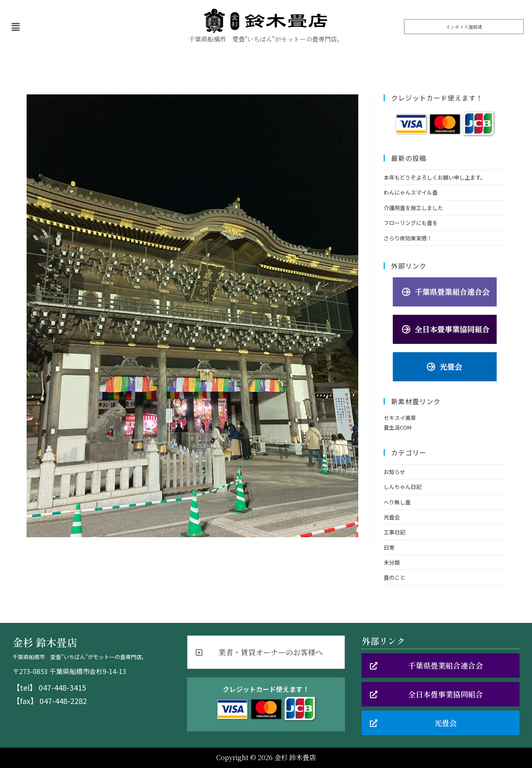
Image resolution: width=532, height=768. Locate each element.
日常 (389, 547)
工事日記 (394, 532)
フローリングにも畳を (411, 223)
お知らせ (394, 472)
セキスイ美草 (400, 418)
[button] (464, 27)
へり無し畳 (397, 502)
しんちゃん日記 (403, 487)
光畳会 (392, 517)
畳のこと (394, 577)
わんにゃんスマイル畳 (411, 192)
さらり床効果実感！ (408, 238)
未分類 (392, 562)
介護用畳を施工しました (413, 208)
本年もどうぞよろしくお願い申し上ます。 (435, 177)
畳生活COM (398, 427)
